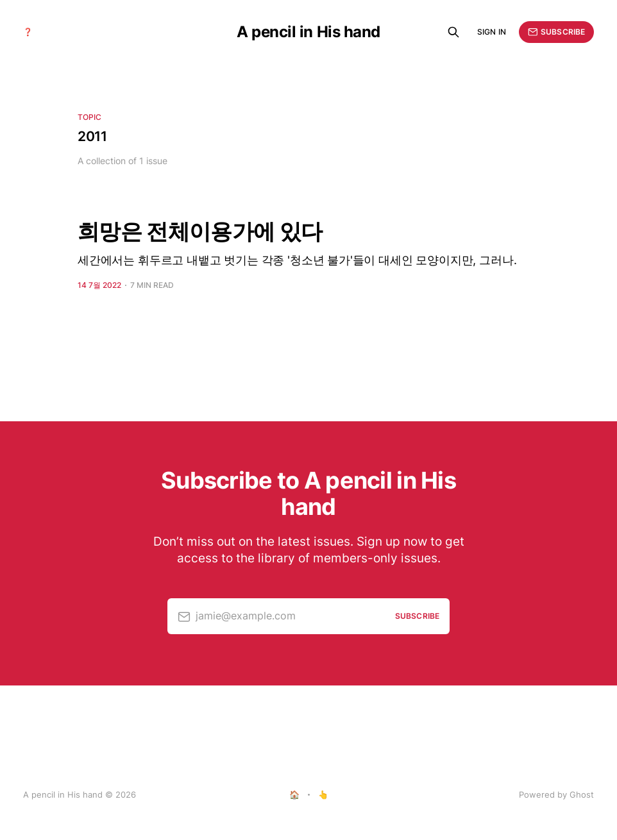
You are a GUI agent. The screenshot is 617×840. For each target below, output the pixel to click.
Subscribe (556, 32)
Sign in (492, 32)
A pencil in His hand (308, 32)
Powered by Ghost (556, 794)
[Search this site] (453, 32)
